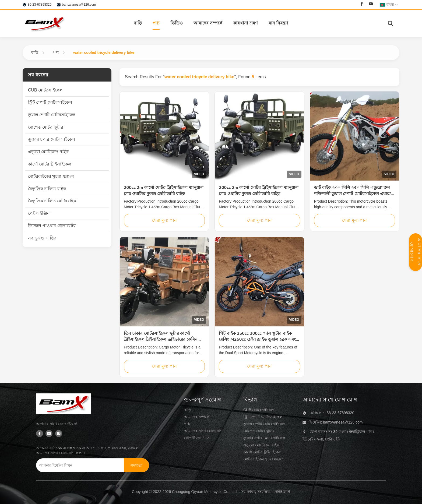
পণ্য (156, 23)
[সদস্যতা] (136, 465)
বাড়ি (138, 23)
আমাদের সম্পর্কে (208, 23)
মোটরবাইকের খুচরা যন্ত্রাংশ (263, 459)
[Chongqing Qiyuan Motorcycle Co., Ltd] (64, 405)
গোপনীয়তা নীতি (197, 438)
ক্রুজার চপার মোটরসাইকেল (264, 438)
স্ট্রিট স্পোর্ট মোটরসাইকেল (263, 417)
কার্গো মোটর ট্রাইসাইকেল (262, 452)
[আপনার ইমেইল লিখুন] (76, 465)
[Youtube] (371, 5)
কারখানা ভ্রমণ (245, 23)
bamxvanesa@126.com (79, 5)
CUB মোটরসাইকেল (259, 410)
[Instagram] (59, 434)
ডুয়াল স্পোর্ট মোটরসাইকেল (264, 424)
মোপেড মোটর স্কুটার (259, 431)
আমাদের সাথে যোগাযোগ (203, 431)
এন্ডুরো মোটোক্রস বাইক (261, 445)
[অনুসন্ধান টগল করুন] (391, 23)
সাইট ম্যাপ (282, 492)
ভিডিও (177, 23)
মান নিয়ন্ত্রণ (278, 23)
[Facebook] (362, 5)
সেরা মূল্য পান (164, 220)
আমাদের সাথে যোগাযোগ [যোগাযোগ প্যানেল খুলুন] (416, 252)
